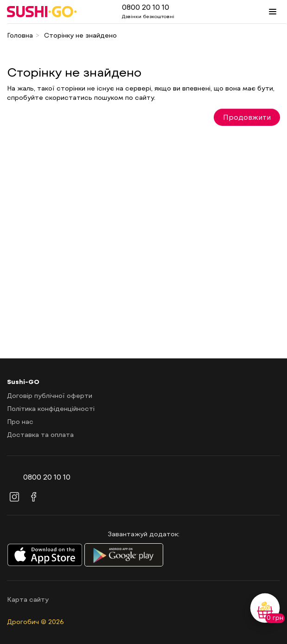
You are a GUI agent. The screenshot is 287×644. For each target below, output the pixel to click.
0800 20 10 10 (146, 7)
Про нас (20, 421)
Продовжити (247, 117)
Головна (20, 35)
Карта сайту (28, 599)
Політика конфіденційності (51, 408)
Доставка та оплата (40, 434)
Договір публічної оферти (50, 395)
